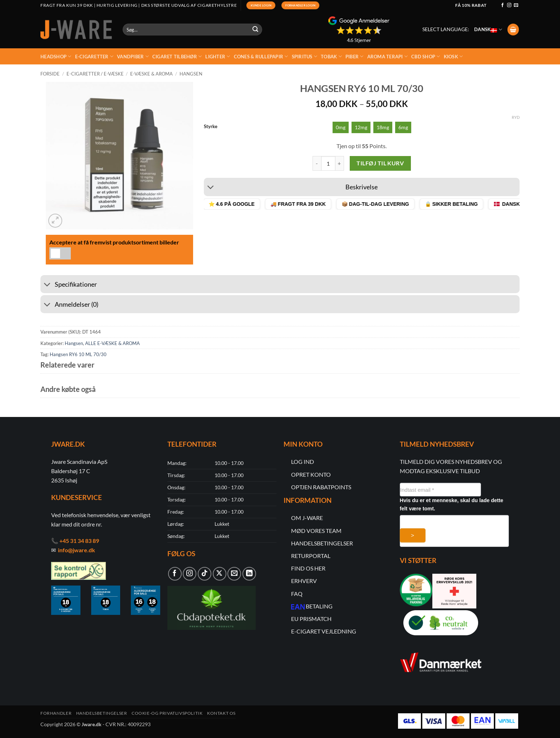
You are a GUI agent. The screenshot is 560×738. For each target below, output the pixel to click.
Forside (50, 74)
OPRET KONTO (311, 474)
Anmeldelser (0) (69, 305)
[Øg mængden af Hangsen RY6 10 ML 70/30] (340, 163)
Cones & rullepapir (261, 56)
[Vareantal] (328, 163)
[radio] (341, 127)
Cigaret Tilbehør (177, 56)
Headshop (56, 56)
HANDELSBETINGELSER (322, 543)
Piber (355, 56)
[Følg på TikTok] (205, 574)
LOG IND (303, 462)
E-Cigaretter (94, 56)
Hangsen (191, 74)
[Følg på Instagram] (509, 5)
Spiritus (305, 56)
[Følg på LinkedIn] (249, 574)
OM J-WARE (307, 518)
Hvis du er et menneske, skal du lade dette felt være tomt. (452, 504)
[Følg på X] (220, 574)
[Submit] (256, 30)
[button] (513, 30)
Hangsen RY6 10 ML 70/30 (78, 354)
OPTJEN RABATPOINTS (321, 487)
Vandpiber (133, 56)
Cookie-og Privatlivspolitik (167, 713)
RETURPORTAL (311, 556)
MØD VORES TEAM (316, 531)
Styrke (211, 127)
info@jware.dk (77, 550)
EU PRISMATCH (311, 619)
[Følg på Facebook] (502, 5)
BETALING (319, 606)
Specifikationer (69, 285)
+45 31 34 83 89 (79, 541)
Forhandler (56, 713)
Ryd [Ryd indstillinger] (516, 117)
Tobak (331, 56)
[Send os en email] (516, 5)
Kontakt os (221, 713)
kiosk (453, 56)
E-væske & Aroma (151, 74)
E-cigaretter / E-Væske (95, 74)
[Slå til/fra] (211, 188)
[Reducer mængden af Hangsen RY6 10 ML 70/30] (317, 163)
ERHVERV (304, 581)
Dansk (488, 29)
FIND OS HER (308, 568)
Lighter (218, 56)
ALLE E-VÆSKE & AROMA (112, 343)
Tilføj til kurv (380, 163)
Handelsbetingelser (102, 713)
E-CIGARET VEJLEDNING (324, 631)
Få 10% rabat (471, 5)
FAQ (297, 594)
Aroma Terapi (388, 56)
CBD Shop (426, 56)
